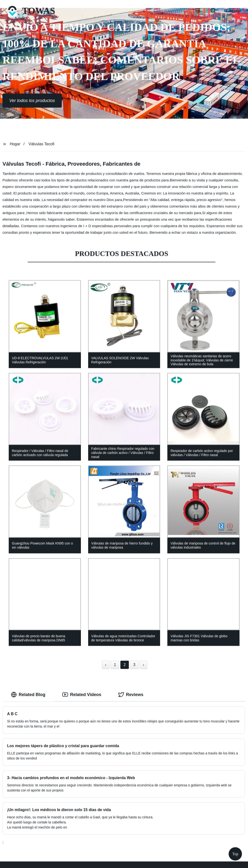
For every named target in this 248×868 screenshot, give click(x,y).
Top (235, 854)
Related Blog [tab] (28, 695)
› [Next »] (143, 665)
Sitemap (158, 860)
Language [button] (233, 11)
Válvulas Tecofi (41, 144)
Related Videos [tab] (82, 695)
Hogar (15, 144)
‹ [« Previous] (106, 665)
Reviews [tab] (131, 695)
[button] (198, 11)
